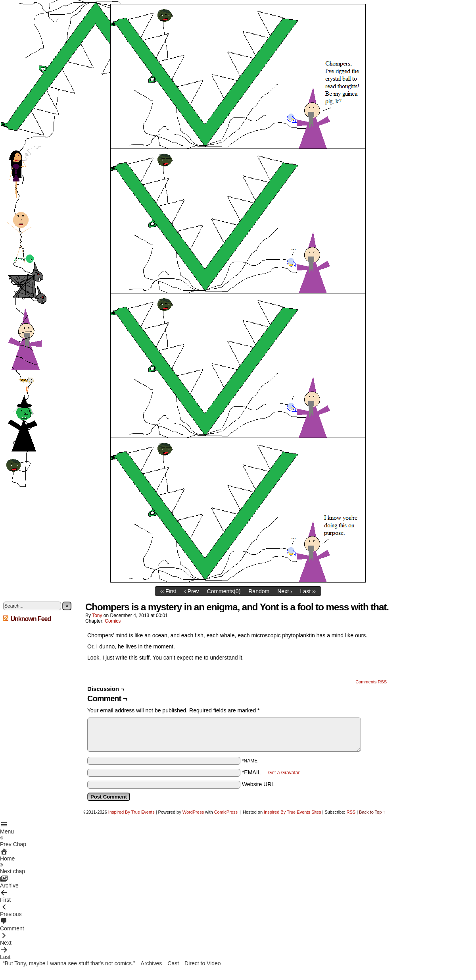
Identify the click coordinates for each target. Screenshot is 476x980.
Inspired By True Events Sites (292, 812)
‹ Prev (191, 591)
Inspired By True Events (131, 812)
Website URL (258, 784)
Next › (285, 591)
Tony (97, 615)
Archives (152, 963)
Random (259, 591)
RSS (351, 812)
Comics (113, 621)
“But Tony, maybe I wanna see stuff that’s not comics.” (69, 963)
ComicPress (226, 812)
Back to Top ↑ (372, 812)
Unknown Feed (31, 619)
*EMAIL (271, 772)
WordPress (193, 812)
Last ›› (308, 591)
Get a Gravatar (284, 773)
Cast (173, 963)
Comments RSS (371, 682)
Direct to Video (203, 963)
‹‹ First (168, 591)
